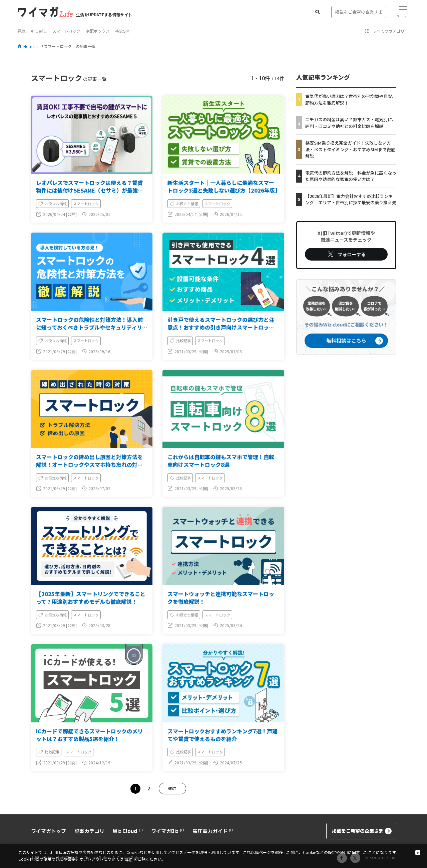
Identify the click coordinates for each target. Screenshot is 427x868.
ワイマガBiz (168, 831)
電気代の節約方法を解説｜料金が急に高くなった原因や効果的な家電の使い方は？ (351, 176)
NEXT (172, 789)
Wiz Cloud (128, 831)
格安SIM (122, 31)
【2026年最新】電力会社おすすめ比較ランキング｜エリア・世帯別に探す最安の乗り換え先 (351, 199)
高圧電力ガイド (213, 831)
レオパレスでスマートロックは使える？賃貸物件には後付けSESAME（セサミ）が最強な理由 (90, 190)
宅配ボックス (98, 31)
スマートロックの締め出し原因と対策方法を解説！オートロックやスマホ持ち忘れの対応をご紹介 (89, 464)
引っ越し (39, 31)
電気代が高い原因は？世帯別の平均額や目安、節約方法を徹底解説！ (351, 99)
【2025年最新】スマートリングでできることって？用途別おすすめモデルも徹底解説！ (91, 598)
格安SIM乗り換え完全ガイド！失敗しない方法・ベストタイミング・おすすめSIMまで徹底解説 (350, 149)
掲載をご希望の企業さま (362, 831)
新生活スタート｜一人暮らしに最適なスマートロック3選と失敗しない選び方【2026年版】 (224, 186)
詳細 (128, 860)
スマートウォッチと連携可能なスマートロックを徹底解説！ (221, 598)
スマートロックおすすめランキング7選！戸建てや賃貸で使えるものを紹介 (223, 735)
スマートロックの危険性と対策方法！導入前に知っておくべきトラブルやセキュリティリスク (92, 327)
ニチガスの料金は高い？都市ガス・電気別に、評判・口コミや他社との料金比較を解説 (351, 123)
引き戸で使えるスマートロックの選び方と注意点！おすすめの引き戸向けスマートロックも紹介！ (221, 327)
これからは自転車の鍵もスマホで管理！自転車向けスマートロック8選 (221, 461)
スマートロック (66, 31)
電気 (22, 31)
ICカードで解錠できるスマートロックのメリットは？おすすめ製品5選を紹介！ (89, 735)
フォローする (346, 254)
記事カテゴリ (89, 831)
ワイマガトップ (49, 831)
